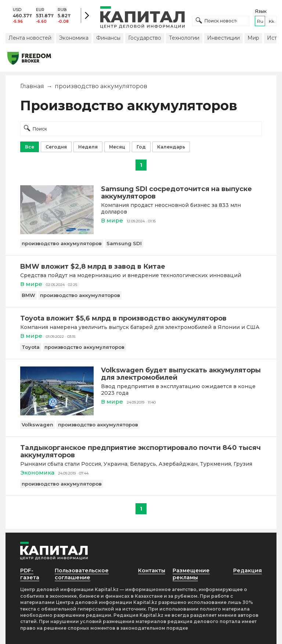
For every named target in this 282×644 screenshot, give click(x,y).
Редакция (247, 570)
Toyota (31, 347)
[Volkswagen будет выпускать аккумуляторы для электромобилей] (57, 413)
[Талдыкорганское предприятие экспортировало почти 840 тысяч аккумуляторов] (141, 451)
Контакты (152, 570)
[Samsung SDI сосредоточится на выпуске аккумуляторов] (57, 232)
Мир (253, 38)
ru (260, 21)
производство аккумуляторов (62, 243)
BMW (28, 295)
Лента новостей (30, 38)
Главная (32, 86)
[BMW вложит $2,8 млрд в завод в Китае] (141, 266)
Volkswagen (37, 425)
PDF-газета (30, 574)
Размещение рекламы (191, 574)
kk (272, 21)
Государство (145, 38)
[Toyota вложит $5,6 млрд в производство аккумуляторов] (141, 318)
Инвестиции (223, 38)
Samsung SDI (124, 243)
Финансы (108, 38)
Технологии (184, 38)
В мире (112, 220)
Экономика (74, 38)
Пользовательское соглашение (82, 574)
